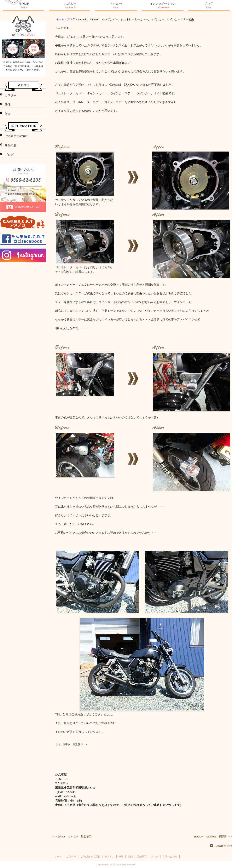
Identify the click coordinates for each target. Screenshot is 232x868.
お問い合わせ (170, 857)
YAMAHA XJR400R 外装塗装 (73, 837)
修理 (8, 105)
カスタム (11, 95)
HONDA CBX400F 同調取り (212, 837)
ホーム (60, 20)
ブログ (71, 20)
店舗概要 (11, 145)
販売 (8, 114)
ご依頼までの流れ (16, 136)
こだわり (71, 857)
